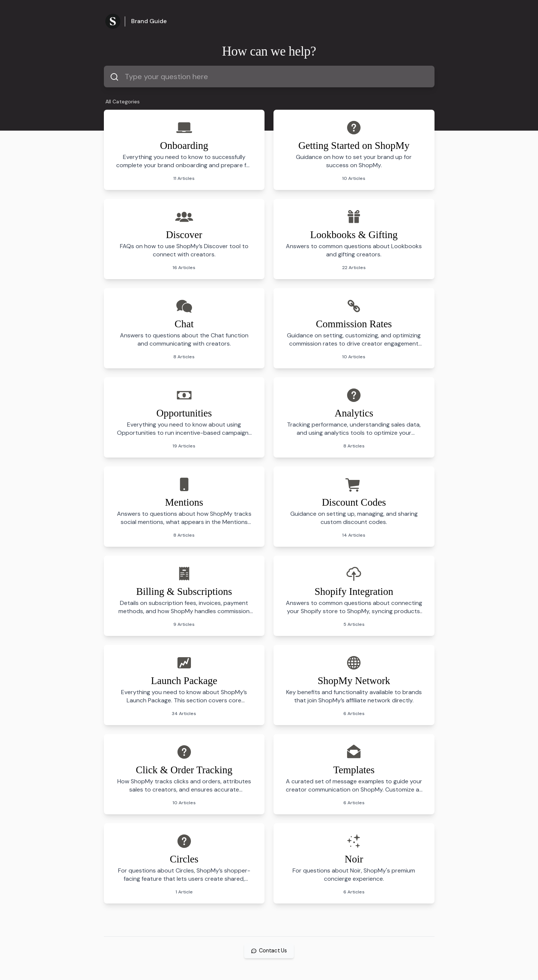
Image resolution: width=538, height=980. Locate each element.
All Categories (123, 102)
